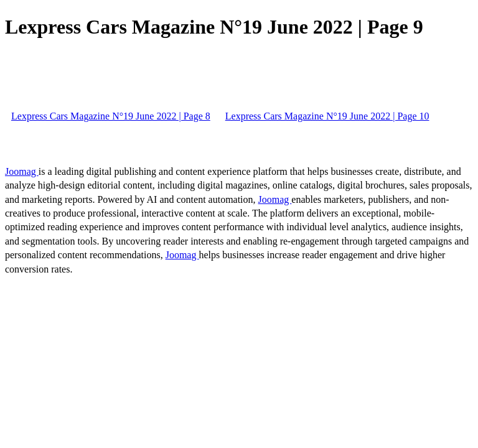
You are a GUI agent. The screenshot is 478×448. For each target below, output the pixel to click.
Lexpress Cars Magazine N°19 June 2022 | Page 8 (111, 116)
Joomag (22, 171)
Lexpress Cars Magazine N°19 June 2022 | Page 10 (327, 116)
